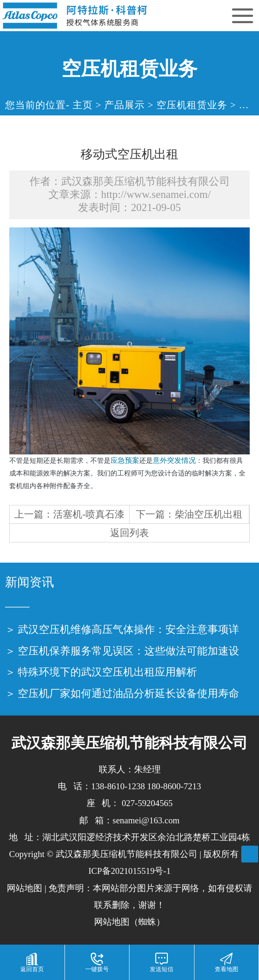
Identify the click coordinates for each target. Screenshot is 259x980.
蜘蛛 (147, 922)
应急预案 (125, 461)
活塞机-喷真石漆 (89, 514)
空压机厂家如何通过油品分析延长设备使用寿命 (128, 693)
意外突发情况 (174, 461)
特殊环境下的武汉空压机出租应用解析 (107, 672)
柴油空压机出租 (209, 514)
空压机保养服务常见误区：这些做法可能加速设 (128, 651)
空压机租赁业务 (192, 105)
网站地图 (24, 888)
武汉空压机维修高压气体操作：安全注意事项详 (128, 629)
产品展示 (124, 105)
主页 (83, 105)
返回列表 (129, 533)
